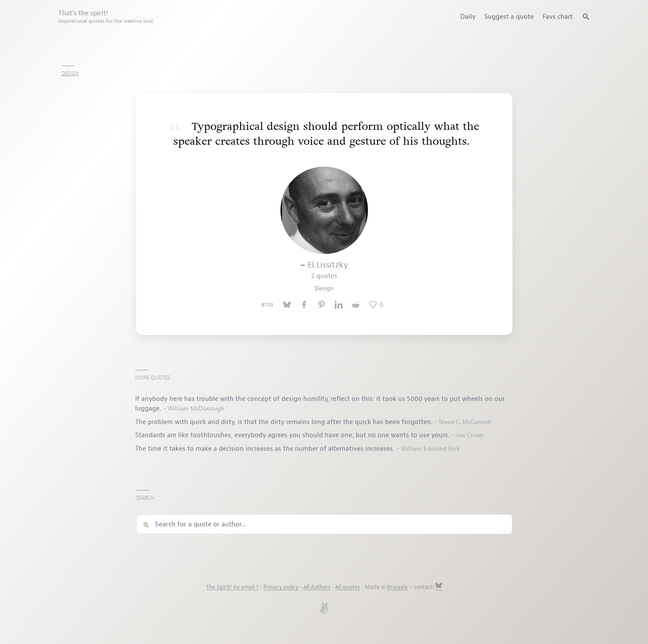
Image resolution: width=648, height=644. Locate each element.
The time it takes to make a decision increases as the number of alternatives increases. (266, 449)
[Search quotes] (586, 17)
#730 (267, 305)
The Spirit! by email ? (232, 587)
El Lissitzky (328, 270)
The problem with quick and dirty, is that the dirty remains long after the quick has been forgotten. (285, 422)
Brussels (397, 587)
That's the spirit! (106, 17)
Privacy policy (281, 587)
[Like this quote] (376, 305)
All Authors (317, 587)
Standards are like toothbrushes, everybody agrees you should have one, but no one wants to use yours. (293, 435)
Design (70, 73)
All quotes (348, 587)
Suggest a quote (509, 17)
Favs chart (558, 17)
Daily (468, 17)
